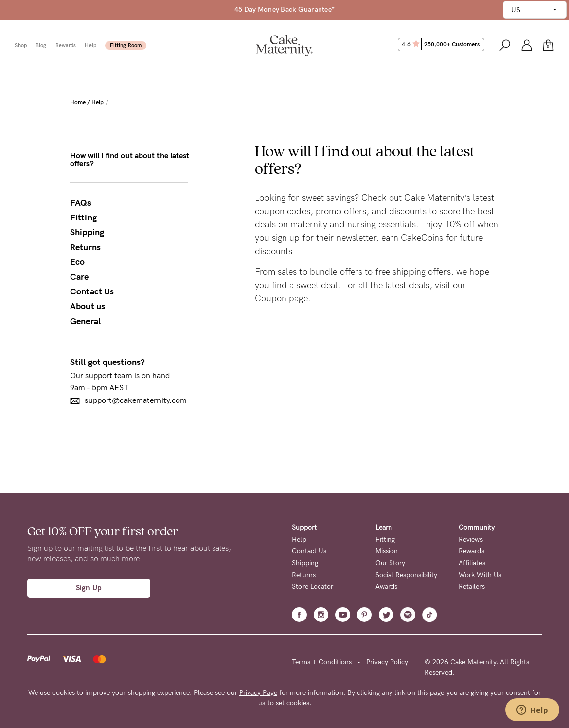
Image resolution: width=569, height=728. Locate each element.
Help (90, 46)
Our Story (390, 563)
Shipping (87, 232)
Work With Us (480, 575)
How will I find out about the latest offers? (130, 160)
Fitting (83, 218)
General (85, 321)
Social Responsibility (406, 575)
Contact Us (92, 291)
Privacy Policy (387, 662)
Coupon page (281, 298)
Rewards (66, 46)
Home (78, 102)
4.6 (442, 44)
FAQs (81, 203)
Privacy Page (258, 693)
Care (79, 277)
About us (88, 306)
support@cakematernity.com (128, 401)
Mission (387, 551)
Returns (85, 247)
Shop (21, 46)
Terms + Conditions (322, 662)
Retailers (472, 587)
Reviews (471, 539)
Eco (77, 262)
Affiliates (472, 563)
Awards (386, 587)
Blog (41, 46)
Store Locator (313, 587)
